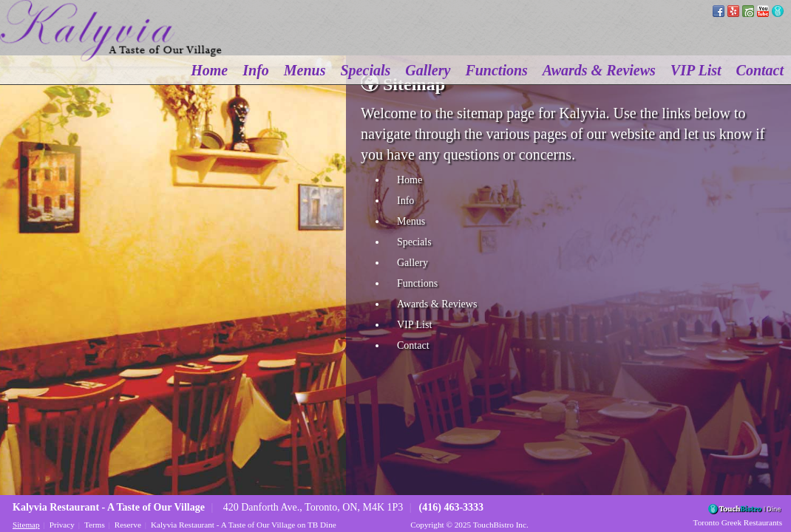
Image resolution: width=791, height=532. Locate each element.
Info (256, 70)
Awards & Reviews (599, 70)
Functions (496, 70)
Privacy (62, 525)
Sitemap (26, 525)
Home (209, 70)
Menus (305, 70)
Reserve (128, 525)
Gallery (428, 70)
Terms (95, 525)
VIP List (696, 70)
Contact (760, 70)
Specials (366, 70)
